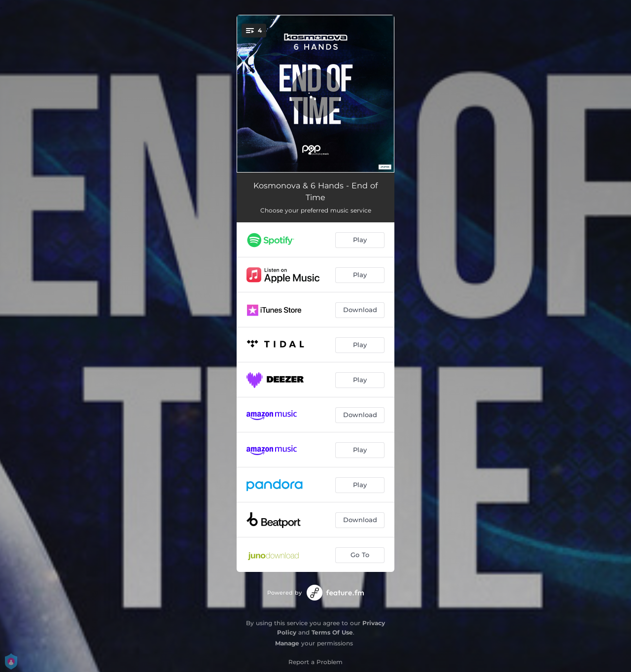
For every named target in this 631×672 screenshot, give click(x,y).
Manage (287, 643)
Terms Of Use (332, 632)
